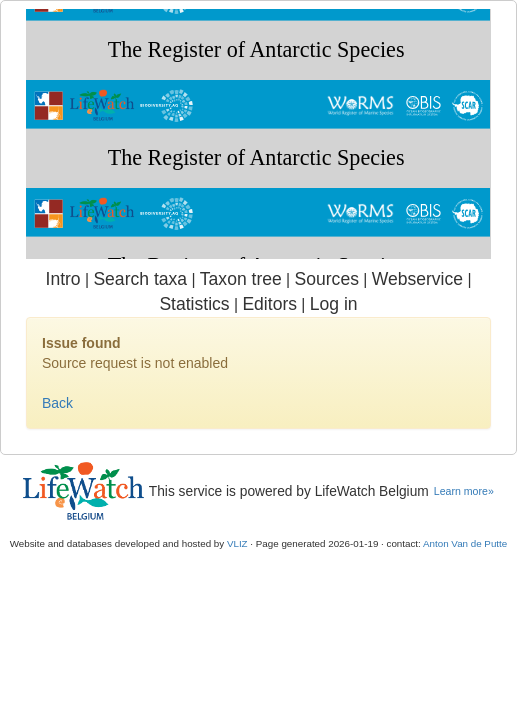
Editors (269, 304)
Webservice (417, 279)
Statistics (194, 304)
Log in (334, 304)
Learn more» (464, 491)
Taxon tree (241, 279)
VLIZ (237, 543)
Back (57, 403)
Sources (327, 279)
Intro (63, 279)
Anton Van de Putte (465, 543)
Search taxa (140, 279)
